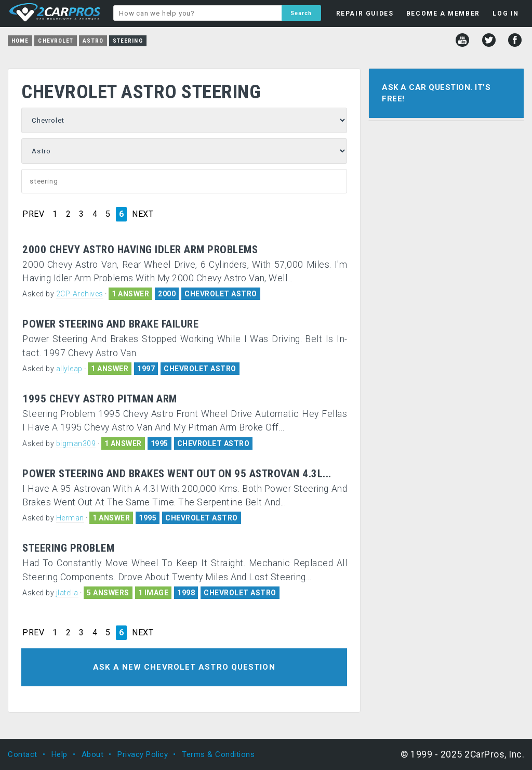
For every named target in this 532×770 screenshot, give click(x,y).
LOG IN (506, 14)
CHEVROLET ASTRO (221, 294)
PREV (33, 214)
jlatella (67, 593)
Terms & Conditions (218, 754)
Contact (23, 754)
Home (20, 41)
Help (59, 754)
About (93, 754)
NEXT (143, 214)
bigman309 (76, 443)
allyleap (69, 369)
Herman (70, 518)
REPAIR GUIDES (365, 14)
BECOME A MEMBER (443, 14)
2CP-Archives (80, 294)
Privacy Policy (143, 754)
